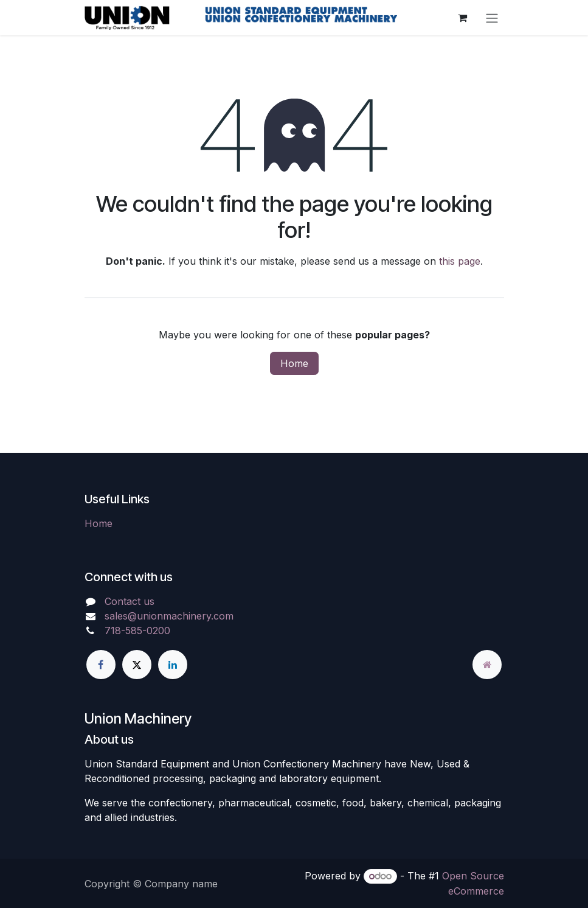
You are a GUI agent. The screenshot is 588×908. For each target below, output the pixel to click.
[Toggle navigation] (492, 18)
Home (294, 363)
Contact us (130, 601)
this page (460, 261)
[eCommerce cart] (463, 18)
